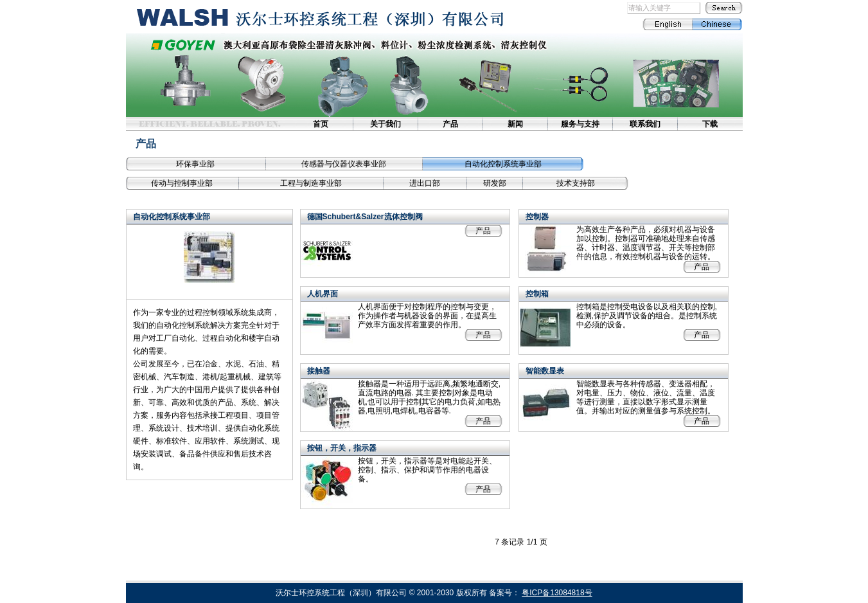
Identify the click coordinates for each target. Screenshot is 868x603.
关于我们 (385, 124)
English (667, 24)
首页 (321, 124)
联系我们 (645, 124)
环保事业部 (195, 164)
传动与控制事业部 (182, 183)
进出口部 (425, 183)
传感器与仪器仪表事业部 (344, 164)
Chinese (717, 24)
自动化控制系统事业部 (503, 164)
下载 (710, 124)
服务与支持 (580, 124)
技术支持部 (576, 183)
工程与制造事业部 (311, 183)
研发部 (495, 183)
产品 (450, 124)
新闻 (515, 124)
